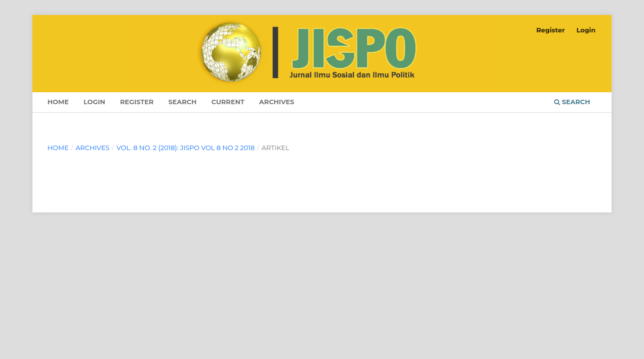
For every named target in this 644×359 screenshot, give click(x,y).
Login (94, 102)
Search (182, 102)
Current (228, 102)
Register (137, 102)
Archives (277, 102)
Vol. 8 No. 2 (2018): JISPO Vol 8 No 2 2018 (185, 148)
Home (58, 102)
